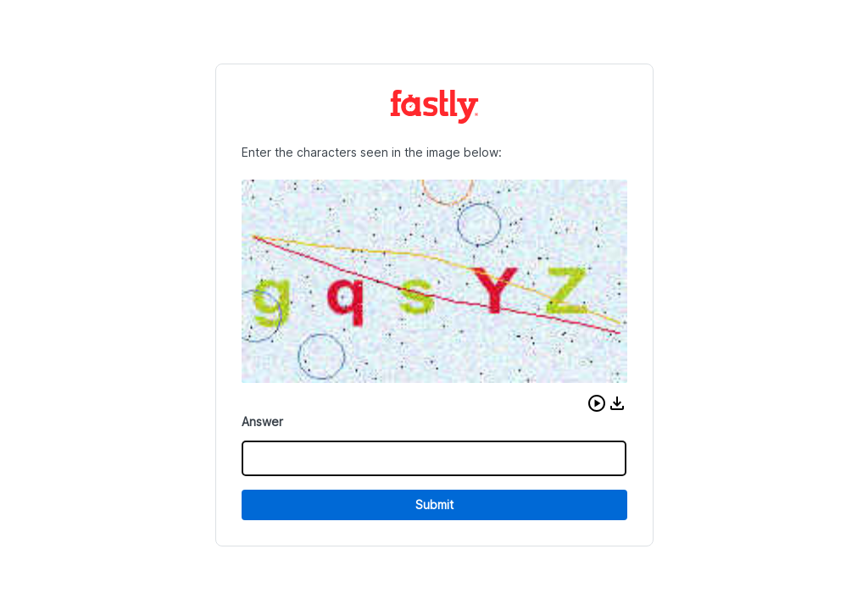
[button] (597, 403)
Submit (434, 505)
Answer (262, 421)
